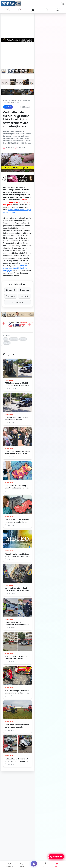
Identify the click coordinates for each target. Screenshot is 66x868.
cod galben (14, 325)
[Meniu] (63, 4)
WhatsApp (18, 276)
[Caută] (8, 10)
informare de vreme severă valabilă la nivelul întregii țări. (27, 253)
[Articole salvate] (33, 10)
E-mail (48, 276)
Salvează (57, 124)
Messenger (48, 270)
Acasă (5, 120)
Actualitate (12, 120)
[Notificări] (20, 10)
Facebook (18, 270)
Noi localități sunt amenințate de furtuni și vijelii (42, 225)
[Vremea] (46, 10)
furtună (23, 325)
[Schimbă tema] (58, 10)
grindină (31, 325)
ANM (6, 325)
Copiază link (33, 282)
